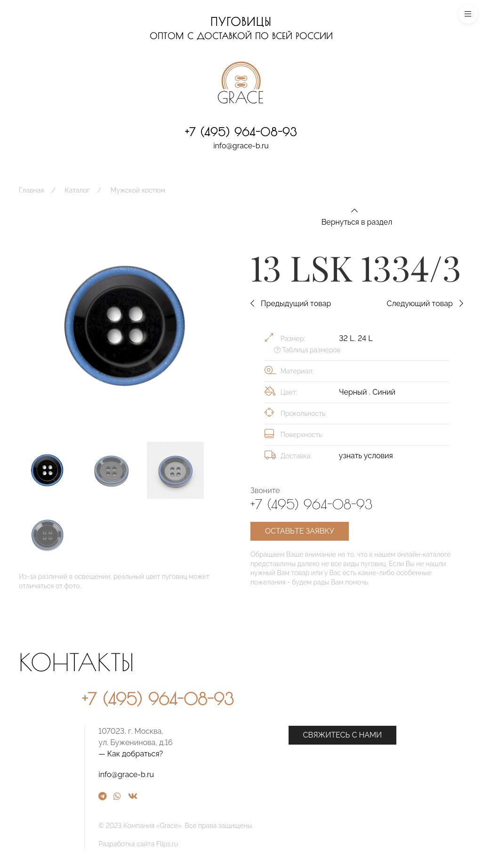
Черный (354, 392)
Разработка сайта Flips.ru (239, 844)
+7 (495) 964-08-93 (241, 132)
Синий (384, 392)
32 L (346, 338)
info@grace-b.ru (241, 146)
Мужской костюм (138, 190)
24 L (365, 338)
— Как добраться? (231, 754)
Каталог (77, 190)
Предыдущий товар (291, 304)
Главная (31, 190)
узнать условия (366, 456)
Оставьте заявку (300, 531)
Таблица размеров (307, 350)
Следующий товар (425, 304)
